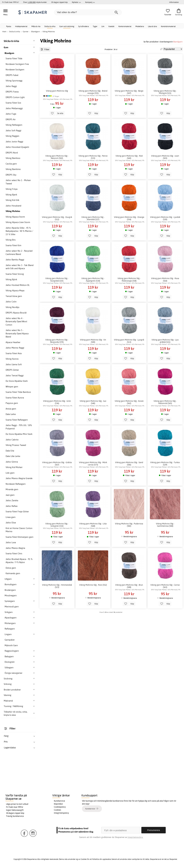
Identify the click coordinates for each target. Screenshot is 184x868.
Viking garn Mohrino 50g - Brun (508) (129, 586)
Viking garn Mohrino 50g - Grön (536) (57, 402)
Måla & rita (36, 26)
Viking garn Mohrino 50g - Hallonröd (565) (165, 402)
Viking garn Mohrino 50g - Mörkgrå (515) (165, 92)
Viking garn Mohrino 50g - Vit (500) (93, 341)
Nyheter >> (76, 2)
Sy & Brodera (83, 26)
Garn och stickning (67, 26)
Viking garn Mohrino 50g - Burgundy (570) (57, 341)
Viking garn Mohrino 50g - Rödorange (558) (129, 280)
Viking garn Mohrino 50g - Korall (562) (129, 402)
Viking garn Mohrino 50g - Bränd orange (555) (93, 92)
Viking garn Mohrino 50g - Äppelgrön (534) (93, 280)
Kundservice (59, 801)
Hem (4, 31)
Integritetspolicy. (135, 837)
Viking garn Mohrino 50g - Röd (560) (129, 157)
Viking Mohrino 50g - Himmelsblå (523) (57, 586)
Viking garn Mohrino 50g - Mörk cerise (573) (93, 464)
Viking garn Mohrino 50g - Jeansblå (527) (93, 218)
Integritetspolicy (61, 813)
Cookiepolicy (60, 807)
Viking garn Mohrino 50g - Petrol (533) (93, 157)
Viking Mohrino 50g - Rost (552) (93, 585)
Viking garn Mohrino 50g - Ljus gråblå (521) (165, 341)
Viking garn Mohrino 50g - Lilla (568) (93, 525)
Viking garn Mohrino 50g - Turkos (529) (165, 464)
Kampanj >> (90, 2)
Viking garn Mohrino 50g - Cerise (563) (165, 586)
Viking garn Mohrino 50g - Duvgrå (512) (57, 218)
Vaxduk (111, 26)
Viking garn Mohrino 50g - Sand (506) (129, 464)
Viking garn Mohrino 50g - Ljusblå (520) (165, 218)
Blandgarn (178, 42)
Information (174, 2)
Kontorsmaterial (125, 26)
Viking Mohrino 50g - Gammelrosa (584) (165, 525)
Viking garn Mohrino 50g (57, 91)
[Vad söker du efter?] (88, 12)
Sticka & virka (50, 26)
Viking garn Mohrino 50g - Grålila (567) (57, 464)
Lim (103, 26)
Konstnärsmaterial (168, 26)
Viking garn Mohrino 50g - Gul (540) (93, 402)
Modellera (140, 26)
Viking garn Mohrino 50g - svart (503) (165, 157)
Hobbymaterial (21, 26)
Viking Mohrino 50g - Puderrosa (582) (129, 525)
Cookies (57, 810)
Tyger (95, 26)
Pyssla (9, 26)
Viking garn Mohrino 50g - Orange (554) (129, 218)
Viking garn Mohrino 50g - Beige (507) (129, 92)
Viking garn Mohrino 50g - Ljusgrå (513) (129, 341)
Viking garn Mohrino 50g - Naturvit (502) (57, 157)
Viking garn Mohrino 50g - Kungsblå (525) (57, 280)
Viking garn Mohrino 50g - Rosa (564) (165, 280)
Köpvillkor (58, 804)
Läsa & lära (152, 26)
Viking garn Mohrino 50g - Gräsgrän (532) (57, 525)
